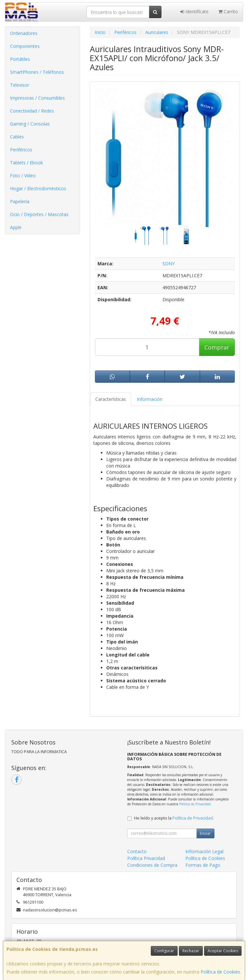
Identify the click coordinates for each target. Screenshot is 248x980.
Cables (17, 137)
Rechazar (191, 951)
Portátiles (20, 59)
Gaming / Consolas (30, 124)
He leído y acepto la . (174, 818)
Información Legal (204, 851)
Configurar (164, 951)
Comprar (217, 347)
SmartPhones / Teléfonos (37, 72)
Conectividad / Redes (32, 111)
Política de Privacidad (195, 804)
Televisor (20, 85)
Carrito (228, 11)
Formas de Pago (203, 865)
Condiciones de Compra (152, 865)
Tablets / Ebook (26, 163)
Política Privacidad (146, 858)
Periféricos (21, 150)
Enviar (205, 833)
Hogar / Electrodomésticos (38, 188)
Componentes (25, 46)
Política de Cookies (220, 972)
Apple (16, 227)
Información (150, 399)
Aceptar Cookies (223, 951)
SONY (169, 264)
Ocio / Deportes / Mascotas (39, 214)
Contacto (137, 851)
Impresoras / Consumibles (37, 98)
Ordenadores (24, 33)
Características (111, 399)
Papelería (20, 201)
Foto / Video (23, 176)
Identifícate (194, 11)
